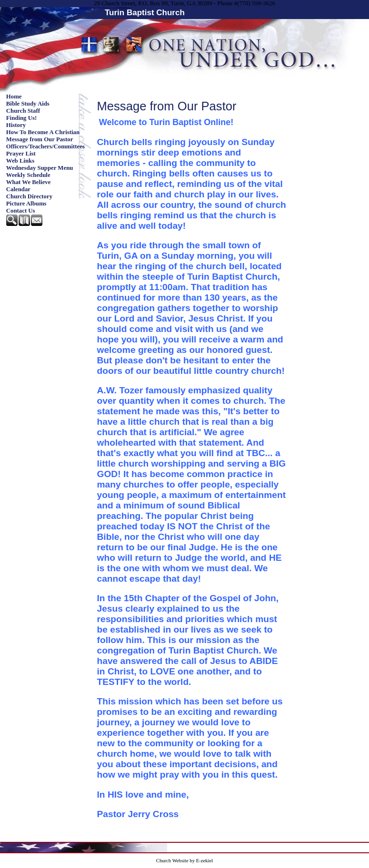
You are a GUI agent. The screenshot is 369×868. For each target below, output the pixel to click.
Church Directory (29, 196)
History (16, 125)
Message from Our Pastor (40, 139)
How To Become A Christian (43, 132)
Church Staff (23, 111)
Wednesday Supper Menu (40, 168)
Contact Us (21, 211)
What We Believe (29, 182)
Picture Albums (26, 204)
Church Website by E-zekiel (184, 861)
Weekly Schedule (28, 175)
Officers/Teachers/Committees (45, 146)
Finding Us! (21, 118)
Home (14, 97)
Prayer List (21, 154)
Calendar (18, 189)
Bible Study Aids (28, 104)
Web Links (20, 161)
